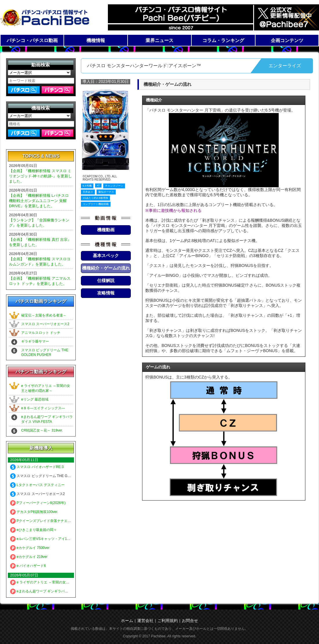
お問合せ (190, 621)
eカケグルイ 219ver (29, 557)
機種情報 (96, 40)
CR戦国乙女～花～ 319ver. (42, 430)
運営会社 (145, 621)
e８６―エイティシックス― (43, 408)
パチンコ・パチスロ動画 (32, 40)
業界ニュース (159, 40)
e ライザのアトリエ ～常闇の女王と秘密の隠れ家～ (54, 582)
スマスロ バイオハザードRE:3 (37, 467)
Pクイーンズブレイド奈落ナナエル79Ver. (46, 521)
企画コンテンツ (287, 40)
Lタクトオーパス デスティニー (37, 485)
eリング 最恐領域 (35, 399)
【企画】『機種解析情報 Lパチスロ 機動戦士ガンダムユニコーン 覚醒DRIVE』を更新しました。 (39, 201)
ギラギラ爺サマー (35, 341)
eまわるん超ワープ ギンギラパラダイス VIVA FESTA (55, 591)
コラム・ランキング (223, 40)
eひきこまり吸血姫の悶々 (33, 530)
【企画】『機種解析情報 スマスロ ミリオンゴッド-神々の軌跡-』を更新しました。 (40, 176)
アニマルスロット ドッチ (41, 333)
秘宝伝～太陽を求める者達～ (44, 315)
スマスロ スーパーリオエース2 (45, 324)
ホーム (127, 621)
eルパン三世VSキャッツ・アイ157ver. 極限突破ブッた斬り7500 (63, 539)
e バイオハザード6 (28, 566)
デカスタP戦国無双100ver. (34, 512)
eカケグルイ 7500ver (30, 548)
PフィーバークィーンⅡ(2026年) (38, 503)
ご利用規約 (168, 621)
